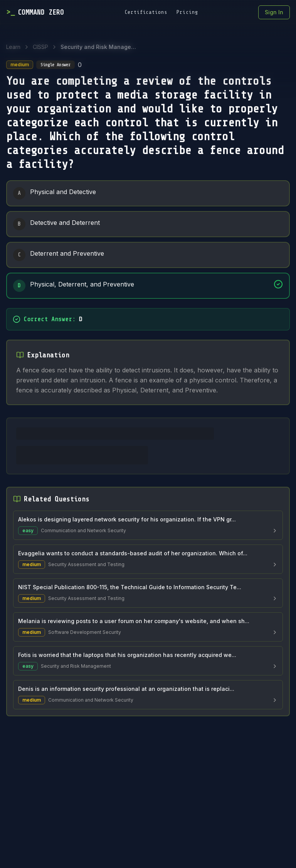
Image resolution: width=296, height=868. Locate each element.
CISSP (40, 47)
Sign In (274, 12)
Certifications (146, 12)
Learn (13, 47)
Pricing (187, 12)
